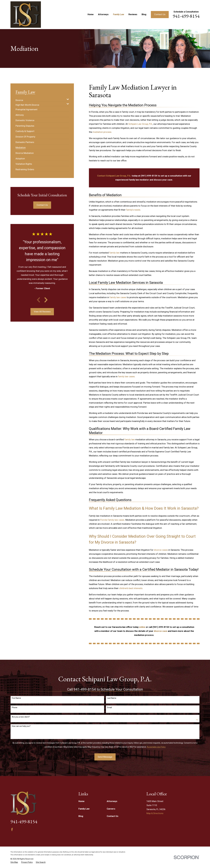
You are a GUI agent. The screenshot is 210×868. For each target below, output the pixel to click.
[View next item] (46, 300)
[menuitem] (40, 99)
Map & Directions (155, 813)
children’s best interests (131, 588)
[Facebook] (12, 829)
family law (114, 253)
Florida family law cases (112, 520)
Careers (111, 809)
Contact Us (160, 14)
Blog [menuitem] (144, 14)
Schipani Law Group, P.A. (140, 124)
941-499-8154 (186, 16)
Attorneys (112, 801)
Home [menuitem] (91, 14)
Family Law (84, 809)
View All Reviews (42, 312)
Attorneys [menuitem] (103, 14)
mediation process (102, 132)
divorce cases (161, 550)
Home (81, 801)
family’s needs (133, 210)
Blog (81, 816)
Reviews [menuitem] (133, 14)
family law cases (118, 297)
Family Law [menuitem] (119, 14)
